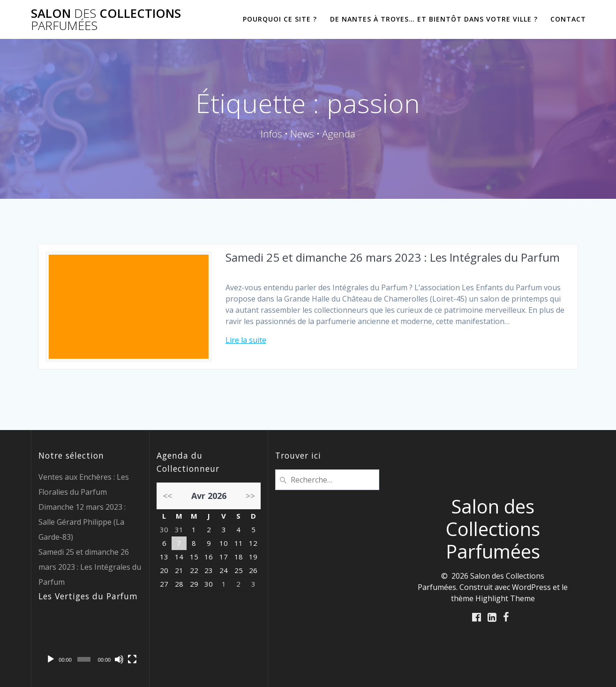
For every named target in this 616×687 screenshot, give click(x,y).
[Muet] (119, 659)
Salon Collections (106, 19)
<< (167, 496)
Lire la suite (246, 340)
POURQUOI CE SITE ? (280, 19)
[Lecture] (51, 659)
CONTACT (568, 19)
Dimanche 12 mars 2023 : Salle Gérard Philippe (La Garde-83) (82, 522)
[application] (90, 639)
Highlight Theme (505, 598)
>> (250, 496)
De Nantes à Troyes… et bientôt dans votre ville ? (434, 19)
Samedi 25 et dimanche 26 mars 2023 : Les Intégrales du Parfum (393, 257)
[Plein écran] (132, 659)
